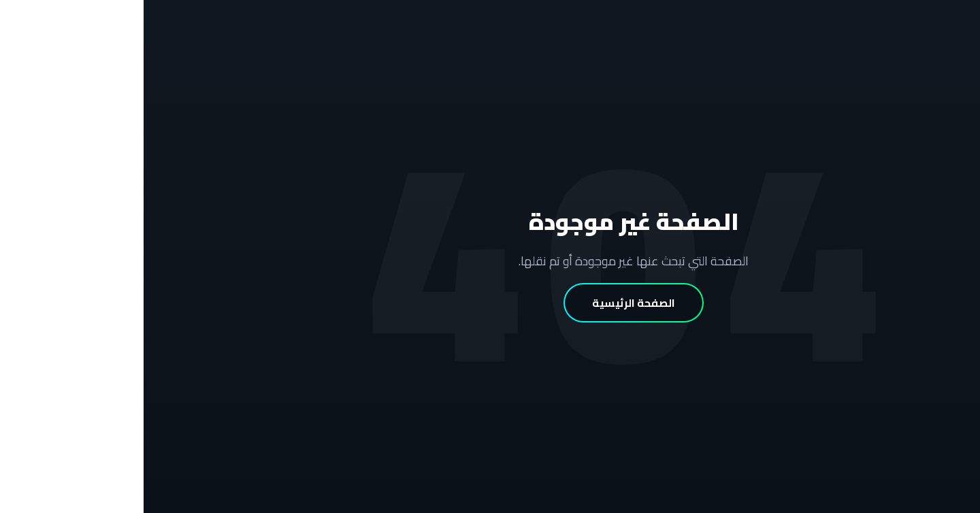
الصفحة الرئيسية (490, 303)
